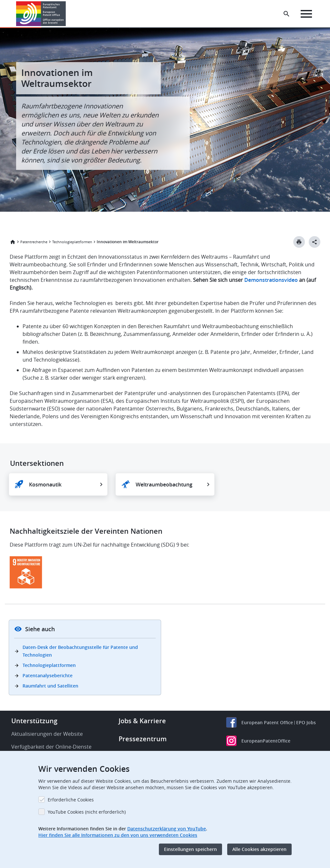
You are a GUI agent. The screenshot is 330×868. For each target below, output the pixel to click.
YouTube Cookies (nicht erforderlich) (87, 812)
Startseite (13, 242)
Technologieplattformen (72, 242)
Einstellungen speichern (190, 849)
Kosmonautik (45, 485)
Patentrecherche (34, 242)
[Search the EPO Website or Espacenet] (286, 14)
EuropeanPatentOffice (266, 741)
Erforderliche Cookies (71, 800)
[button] (67, 14)
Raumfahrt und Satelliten (50, 686)
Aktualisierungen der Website (47, 734)
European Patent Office (267, 722)
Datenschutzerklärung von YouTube (167, 829)
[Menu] (306, 14)
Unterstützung (34, 721)
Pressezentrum (143, 739)
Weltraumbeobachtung (164, 485)
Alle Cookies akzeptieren (259, 849)
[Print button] (299, 242)
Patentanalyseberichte (48, 675)
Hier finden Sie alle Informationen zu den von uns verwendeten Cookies (118, 835)
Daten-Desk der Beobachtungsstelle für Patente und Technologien (80, 651)
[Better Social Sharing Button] (315, 242)
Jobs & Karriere (142, 721)
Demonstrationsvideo (271, 280)
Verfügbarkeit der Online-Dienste (51, 747)
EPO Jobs (306, 722)
